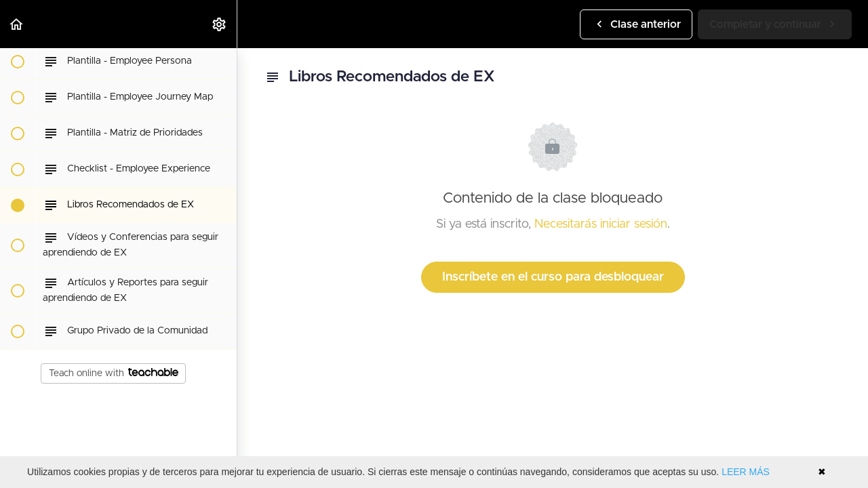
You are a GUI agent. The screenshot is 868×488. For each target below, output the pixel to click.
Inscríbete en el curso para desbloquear (553, 277)
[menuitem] (220, 24)
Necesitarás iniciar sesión (601, 224)
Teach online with (114, 373)
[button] (17, 24)
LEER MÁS (746, 472)
